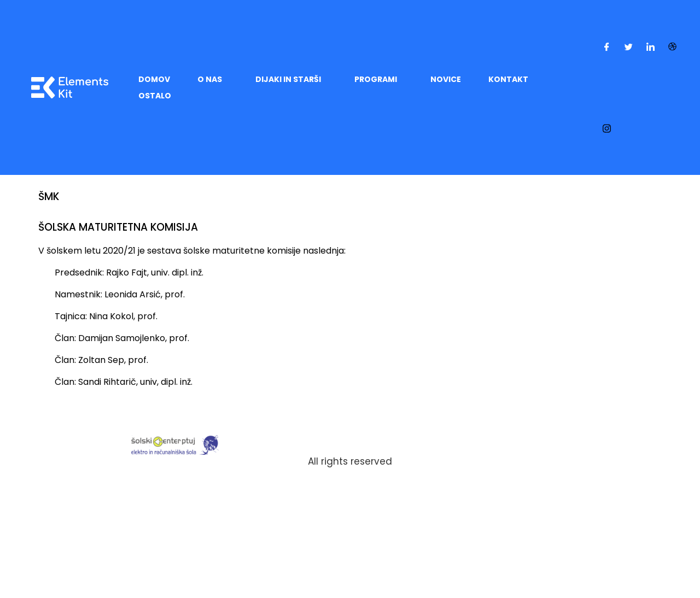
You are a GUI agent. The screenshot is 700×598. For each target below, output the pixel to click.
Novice (446, 79)
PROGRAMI (376, 79)
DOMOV (154, 79)
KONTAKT (508, 79)
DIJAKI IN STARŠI (288, 79)
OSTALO (155, 96)
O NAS (210, 79)
